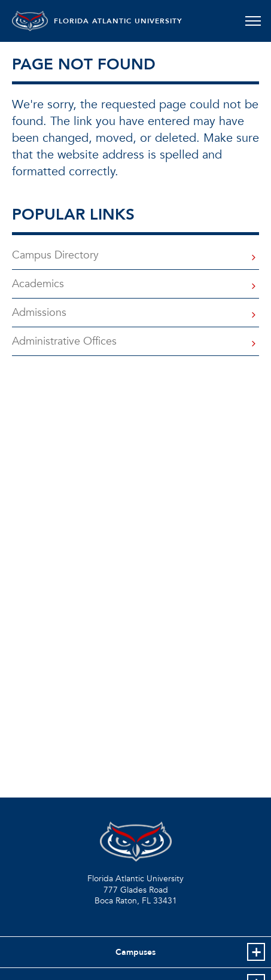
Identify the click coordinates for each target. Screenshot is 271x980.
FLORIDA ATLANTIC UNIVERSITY (118, 21)
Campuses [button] (135, 952)
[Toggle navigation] (253, 21)
